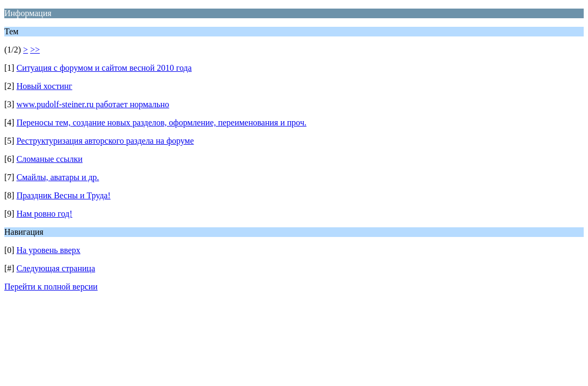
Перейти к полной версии (51, 287)
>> (35, 50)
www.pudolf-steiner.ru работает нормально (93, 104)
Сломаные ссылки (50, 159)
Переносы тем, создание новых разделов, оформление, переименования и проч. (162, 123)
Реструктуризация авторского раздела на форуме (105, 141)
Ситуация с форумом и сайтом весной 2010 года (104, 68)
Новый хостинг (45, 86)
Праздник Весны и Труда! (64, 195)
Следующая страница (56, 268)
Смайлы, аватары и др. (58, 177)
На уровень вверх (49, 250)
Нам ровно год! (45, 214)
